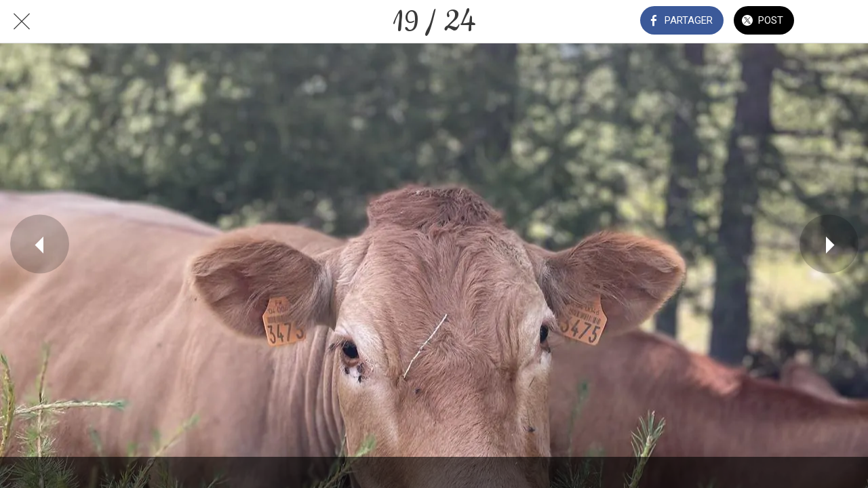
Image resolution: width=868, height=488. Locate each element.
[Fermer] (22, 22)
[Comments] (833, 22)
